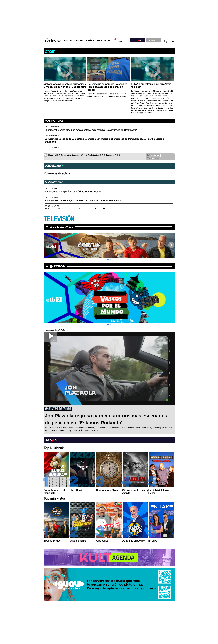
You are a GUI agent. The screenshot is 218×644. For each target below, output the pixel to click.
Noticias (68, 40)
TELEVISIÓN (59, 219)
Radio (100, 40)
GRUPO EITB (154, 40)
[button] (108, 259)
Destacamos (61, 227)
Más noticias (54, 121)
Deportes (79, 40)
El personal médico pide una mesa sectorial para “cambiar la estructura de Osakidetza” (91, 130)
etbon (60, 266)
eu (170, 42)
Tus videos (153, 158)
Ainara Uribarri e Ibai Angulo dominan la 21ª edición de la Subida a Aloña (83, 200)
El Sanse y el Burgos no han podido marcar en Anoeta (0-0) (77, 209)
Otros (107, 40)
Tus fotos (153, 155)
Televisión (90, 40)
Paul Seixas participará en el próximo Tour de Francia (73, 192)
